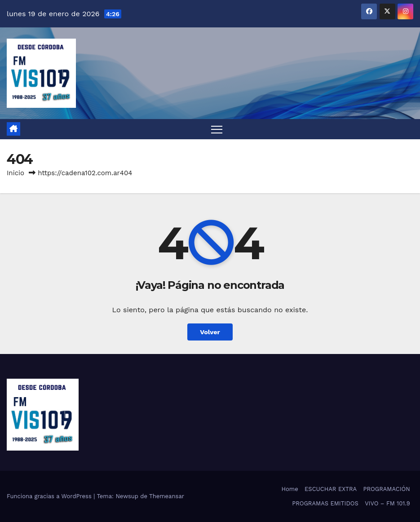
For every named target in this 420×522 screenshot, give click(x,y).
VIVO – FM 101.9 (387, 503)
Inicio (15, 173)
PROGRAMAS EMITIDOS (325, 503)
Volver (210, 332)
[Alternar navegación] (217, 129)
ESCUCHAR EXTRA (331, 489)
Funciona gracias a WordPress (50, 496)
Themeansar (167, 496)
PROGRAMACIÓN (387, 489)
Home (290, 489)
